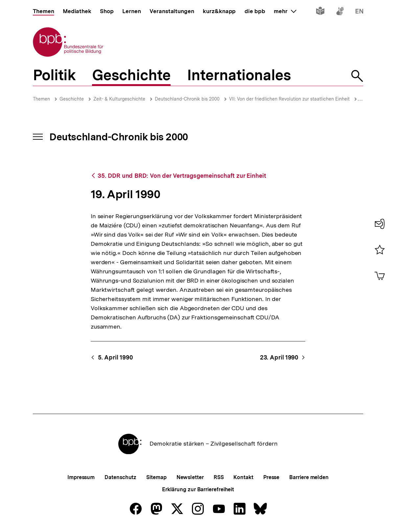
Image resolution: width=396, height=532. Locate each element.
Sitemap (156, 477)
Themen (41, 99)
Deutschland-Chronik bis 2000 (187, 99)
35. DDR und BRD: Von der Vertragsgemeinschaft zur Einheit (182, 176)
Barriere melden (309, 477)
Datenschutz (120, 477)
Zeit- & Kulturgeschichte (119, 99)
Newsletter (190, 477)
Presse (271, 477)
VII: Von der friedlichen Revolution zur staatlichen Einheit (289, 99)
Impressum (81, 477)
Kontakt (243, 477)
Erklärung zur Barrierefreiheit (198, 489)
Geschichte (72, 99)
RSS (219, 477)
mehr (285, 11)
